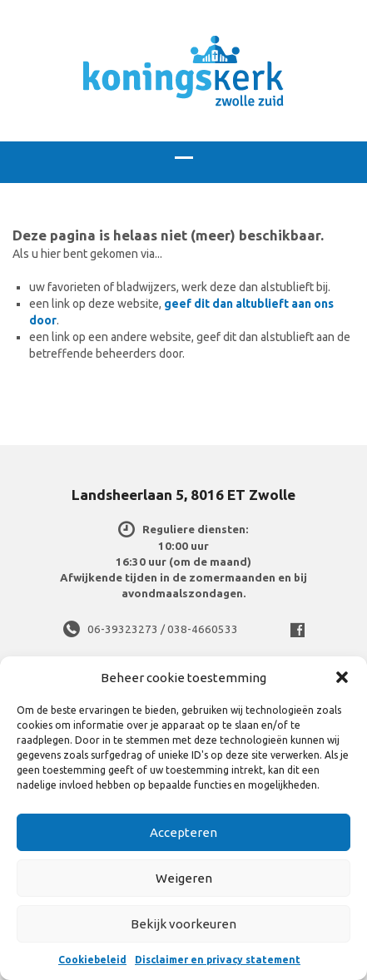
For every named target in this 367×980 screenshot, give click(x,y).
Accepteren (183, 832)
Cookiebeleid (92, 960)
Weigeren (184, 878)
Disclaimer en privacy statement (218, 960)
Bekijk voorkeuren (183, 924)
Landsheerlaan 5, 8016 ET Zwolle (183, 495)
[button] (342, 677)
